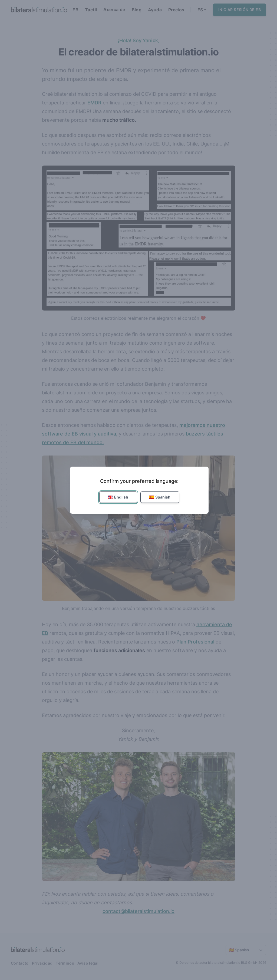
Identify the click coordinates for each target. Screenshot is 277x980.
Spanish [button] (160, 497)
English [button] (118, 497)
